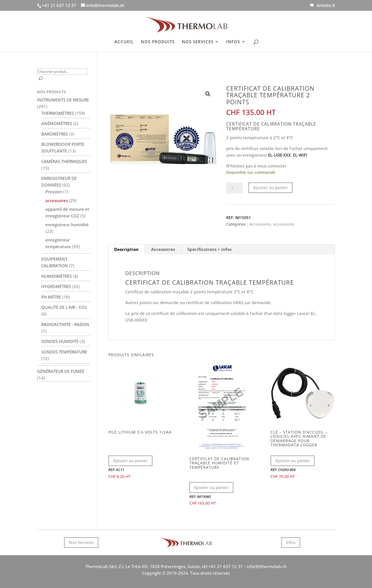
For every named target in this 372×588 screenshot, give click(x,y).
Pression (54, 192)
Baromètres (55, 134)
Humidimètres (57, 276)
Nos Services (81, 542)
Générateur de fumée (61, 371)
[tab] (127, 249)
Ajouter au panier (270, 187)
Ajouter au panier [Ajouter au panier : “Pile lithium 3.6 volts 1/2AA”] (130, 460)
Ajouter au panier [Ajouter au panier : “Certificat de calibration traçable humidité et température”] (211, 487)
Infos (291, 542)
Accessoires (260, 224)
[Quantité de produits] (235, 188)
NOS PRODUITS (158, 42)
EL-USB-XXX (279, 155)
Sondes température (64, 352)
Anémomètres (57, 123)
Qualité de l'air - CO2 (64, 307)
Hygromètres (56, 286)
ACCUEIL (124, 42)
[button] (208, 94)
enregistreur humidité (67, 225)
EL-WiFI (300, 155)
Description (126, 249)
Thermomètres (58, 113)
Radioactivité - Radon (65, 324)
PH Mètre (51, 297)
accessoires (284, 224)
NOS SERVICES (198, 42)
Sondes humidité (60, 341)
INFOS (233, 42)
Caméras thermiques (64, 161)
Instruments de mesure (63, 100)
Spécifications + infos (209, 249)
